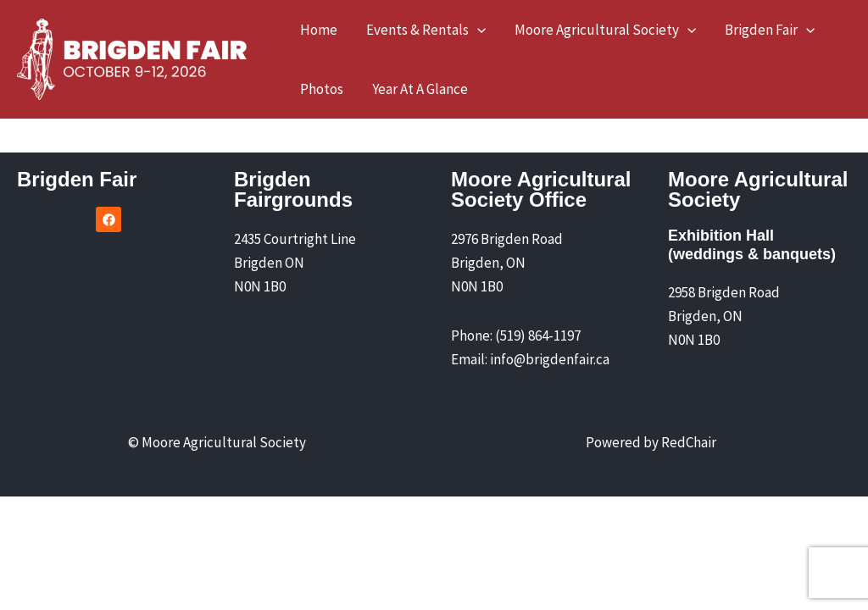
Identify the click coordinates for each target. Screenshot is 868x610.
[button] (426, 30)
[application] (477, 30)
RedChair (689, 442)
